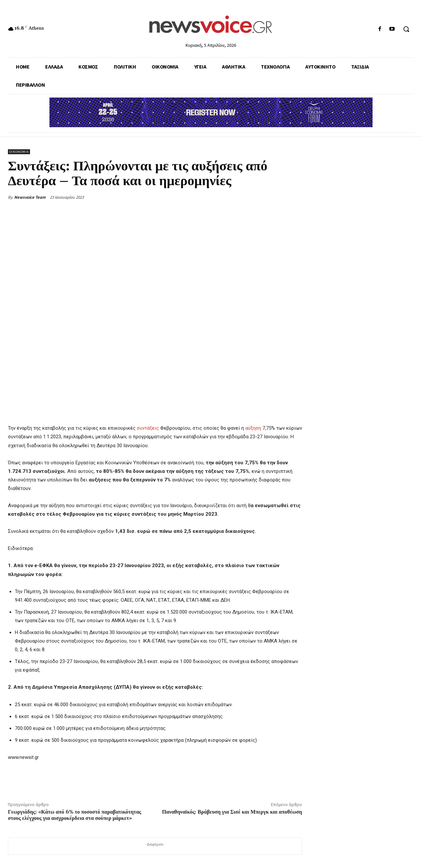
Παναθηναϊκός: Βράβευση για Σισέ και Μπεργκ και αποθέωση (232, 812)
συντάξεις (148, 428)
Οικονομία (19, 152)
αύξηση (253, 428)
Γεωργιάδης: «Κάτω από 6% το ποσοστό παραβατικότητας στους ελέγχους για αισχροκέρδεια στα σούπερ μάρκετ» (75, 815)
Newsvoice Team (30, 197)
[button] (406, 29)
